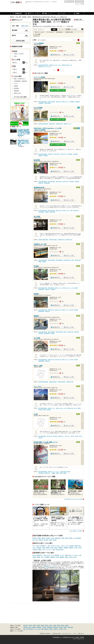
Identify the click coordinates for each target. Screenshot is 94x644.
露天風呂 (72, 546)
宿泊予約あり (60, 32)
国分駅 (72, 436)
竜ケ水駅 (71, 310)
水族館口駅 (41, 183)
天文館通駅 (41, 103)
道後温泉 (55, 627)
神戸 (65, 629)
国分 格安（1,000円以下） (58, 436)
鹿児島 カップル (65, 102)
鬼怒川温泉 (70, 627)
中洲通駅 (47, 212)
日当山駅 (76, 436)
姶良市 (55, 540)
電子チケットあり (39, 32)
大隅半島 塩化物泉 (53, 240)
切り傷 (52, 548)
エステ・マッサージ (47, 550)
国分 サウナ (67, 436)
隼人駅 (81, 436)
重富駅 (79, 408)
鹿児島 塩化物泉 (51, 102)
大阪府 (50, 625)
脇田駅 (65, 473)
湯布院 (65, 627)
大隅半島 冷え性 (69, 240)
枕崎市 (43, 538)
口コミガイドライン (67, 633)
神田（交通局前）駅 (75, 211)
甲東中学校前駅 (47, 103)
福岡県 (67, 625)
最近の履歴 (79, 1)
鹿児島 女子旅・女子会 (72, 408)
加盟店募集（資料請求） (45, 633)
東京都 (46, 625)
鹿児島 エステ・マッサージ (54, 472)
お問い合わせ (81, 633)
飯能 (43, 629)
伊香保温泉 (50, 627)
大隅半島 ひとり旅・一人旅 (55, 65)
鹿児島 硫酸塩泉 (59, 260)
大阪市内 (51, 629)
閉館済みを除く (70, 32)
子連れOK (35, 550)
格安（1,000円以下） (42, 546)
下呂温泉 (44, 627)
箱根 (30, 627)
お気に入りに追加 (70, 55)
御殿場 (46, 629)
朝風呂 (40, 550)
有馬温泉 (34, 627)
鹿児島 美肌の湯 (67, 260)
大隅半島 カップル (67, 124)
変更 (26, 30)
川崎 (27, 629)
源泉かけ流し (78, 546)
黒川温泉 (61, 627)
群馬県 (42, 625)
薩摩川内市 (58, 538)
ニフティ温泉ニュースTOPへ (76, 531)
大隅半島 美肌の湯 (62, 382)
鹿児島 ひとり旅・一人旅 (68, 288)
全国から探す (25, 26)
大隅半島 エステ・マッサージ (45, 66)
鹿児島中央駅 (52, 212)
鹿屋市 (39, 538)
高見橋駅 (40, 156)
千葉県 (34, 625)
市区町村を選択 (20, 41)
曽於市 (67, 538)
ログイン (77, 4)
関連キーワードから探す (17, 631)
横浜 (24, 629)
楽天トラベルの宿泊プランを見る (58, 90)
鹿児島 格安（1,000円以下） (44, 473)
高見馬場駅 (72, 102)
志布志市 (41, 540)
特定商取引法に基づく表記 (69, 637)
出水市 (53, 538)
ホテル (34, 548)
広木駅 (73, 260)
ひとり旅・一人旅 (59, 546)
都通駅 (40, 262)
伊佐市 (51, 540)
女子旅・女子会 (78, 548)
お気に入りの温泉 (69, 1)
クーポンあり (50, 32)
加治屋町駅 (77, 102)
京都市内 (56, 629)
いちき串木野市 (77, 538)
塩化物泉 (39, 548)
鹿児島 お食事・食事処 (65, 472)
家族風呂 (71, 548)
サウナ (34, 546)
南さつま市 (35, 540)
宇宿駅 (61, 473)
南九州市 (46, 540)
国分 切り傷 (50, 436)
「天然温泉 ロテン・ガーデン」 (50, 566)
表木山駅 (40, 438)
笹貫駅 (57, 473)
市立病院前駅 (41, 212)
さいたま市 (38, 629)
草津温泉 (26, 627)
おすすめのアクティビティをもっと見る (73, 499)
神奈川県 (26, 625)
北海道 (55, 625)
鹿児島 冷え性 (64, 154)
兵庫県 (38, 625)
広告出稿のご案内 (57, 633)
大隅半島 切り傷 (59, 124)
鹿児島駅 (76, 288)
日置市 (63, 538)
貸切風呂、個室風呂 (63, 548)
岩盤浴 (16, 86)
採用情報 (82, 637)
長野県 (59, 625)
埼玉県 (30, 625)
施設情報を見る (56, 55)
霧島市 (71, 538)
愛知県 (63, 625)
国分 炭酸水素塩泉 (42, 436)
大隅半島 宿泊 (52, 124)
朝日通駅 (77, 182)
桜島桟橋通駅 (47, 183)
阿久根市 (48, 538)
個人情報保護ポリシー (57, 637)
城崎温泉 (39, 627)
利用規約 (77, 637)
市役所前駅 (72, 182)
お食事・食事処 (46, 548)
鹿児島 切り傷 (57, 154)
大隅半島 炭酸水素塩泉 (43, 65)
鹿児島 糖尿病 (51, 288)
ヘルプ (75, 633)
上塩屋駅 (53, 473)
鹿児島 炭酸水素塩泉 (43, 102)
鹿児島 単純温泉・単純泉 (61, 332)
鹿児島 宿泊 (58, 102)
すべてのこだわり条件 (20, 97)
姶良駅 (44, 410)
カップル (66, 546)
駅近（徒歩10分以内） (58, 550)
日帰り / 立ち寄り (19, 54)
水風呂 (56, 548)
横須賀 (31, 629)
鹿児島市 (35, 538)
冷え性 (52, 546)
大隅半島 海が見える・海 (67, 65)
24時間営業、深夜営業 (20, 81)
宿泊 (49, 546)
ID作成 (82, 4)
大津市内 (61, 629)
